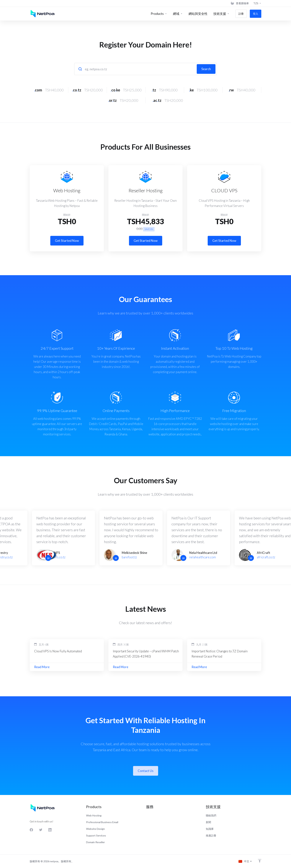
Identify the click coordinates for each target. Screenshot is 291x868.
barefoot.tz (129, 557)
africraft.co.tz (266, 557)
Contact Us (146, 771)
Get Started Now (67, 241)
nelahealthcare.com (203, 557)
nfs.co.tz (60, 557)
